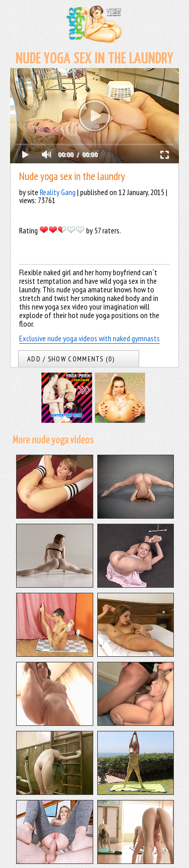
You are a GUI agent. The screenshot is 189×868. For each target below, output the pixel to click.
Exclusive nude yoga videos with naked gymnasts (89, 338)
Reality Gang (58, 192)
